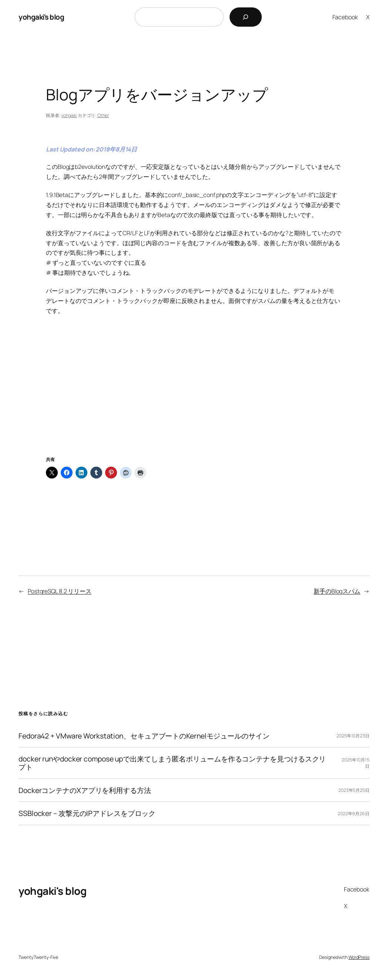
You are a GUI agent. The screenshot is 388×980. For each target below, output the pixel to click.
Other (103, 115)
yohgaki (69, 115)
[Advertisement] (194, 394)
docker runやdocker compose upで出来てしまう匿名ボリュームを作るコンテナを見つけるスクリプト (172, 763)
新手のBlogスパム (337, 591)
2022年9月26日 (354, 814)
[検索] (246, 17)
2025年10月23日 (353, 736)
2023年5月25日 (354, 790)
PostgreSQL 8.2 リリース (60, 591)
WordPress (359, 957)
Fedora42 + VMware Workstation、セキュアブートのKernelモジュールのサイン (144, 736)
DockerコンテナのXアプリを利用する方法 (85, 790)
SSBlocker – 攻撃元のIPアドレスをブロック (87, 813)
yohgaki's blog (41, 17)
